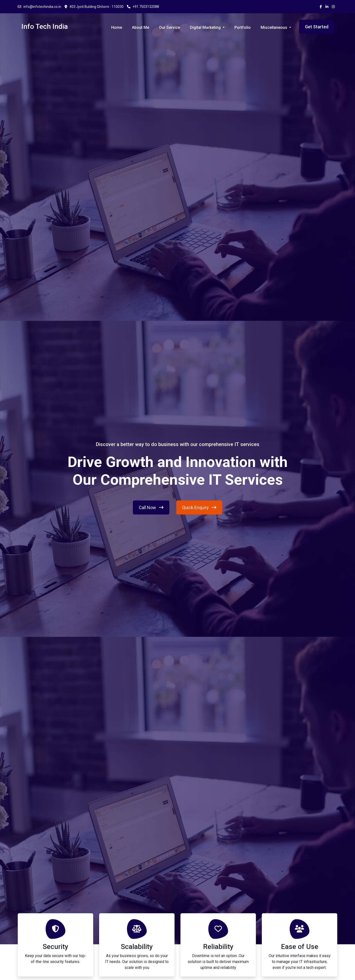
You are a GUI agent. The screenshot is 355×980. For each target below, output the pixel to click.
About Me (141, 27)
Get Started (317, 27)
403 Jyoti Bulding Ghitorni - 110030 (94, 7)
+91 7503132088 (143, 7)
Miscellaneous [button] (274, 27)
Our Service (169, 27)
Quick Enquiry (199, 507)
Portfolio (243, 27)
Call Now (151, 507)
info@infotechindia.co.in (39, 7)
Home (117, 27)
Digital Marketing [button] (206, 27)
